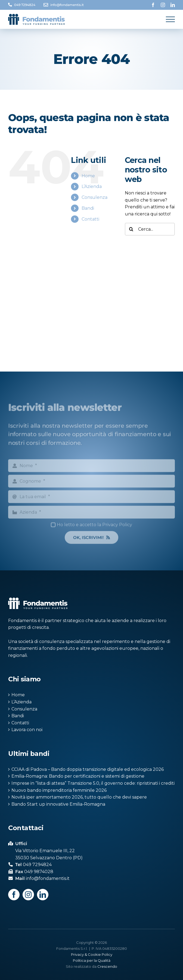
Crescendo (107, 966)
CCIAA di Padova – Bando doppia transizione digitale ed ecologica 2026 (88, 769)
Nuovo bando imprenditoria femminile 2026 (59, 790)
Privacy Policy (117, 527)
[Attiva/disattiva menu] (170, 19)
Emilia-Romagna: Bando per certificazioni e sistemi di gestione (78, 776)
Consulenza (94, 197)
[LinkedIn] (43, 895)
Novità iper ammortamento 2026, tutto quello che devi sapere (79, 797)
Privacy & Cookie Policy (92, 954)
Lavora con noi (27, 730)
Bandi (88, 208)
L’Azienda (92, 186)
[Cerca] (131, 229)
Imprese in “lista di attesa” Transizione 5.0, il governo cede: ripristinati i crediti (93, 783)
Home (88, 176)
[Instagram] (28, 895)
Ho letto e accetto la (94, 527)
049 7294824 (25, 5)
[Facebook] (14, 895)
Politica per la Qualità (92, 960)
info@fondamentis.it (67, 5)
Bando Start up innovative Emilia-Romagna (58, 804)
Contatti (90, 219)
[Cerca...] (150, 229)
